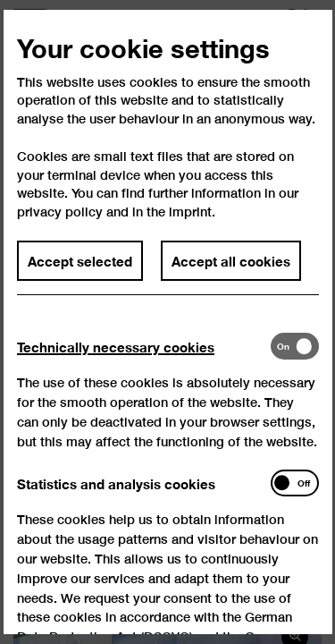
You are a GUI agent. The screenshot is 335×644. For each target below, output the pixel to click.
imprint (190, 226)
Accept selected (80, 275)
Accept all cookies (231, 275)
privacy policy (60, 226)
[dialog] (167, 322)
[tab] (143, 361)
